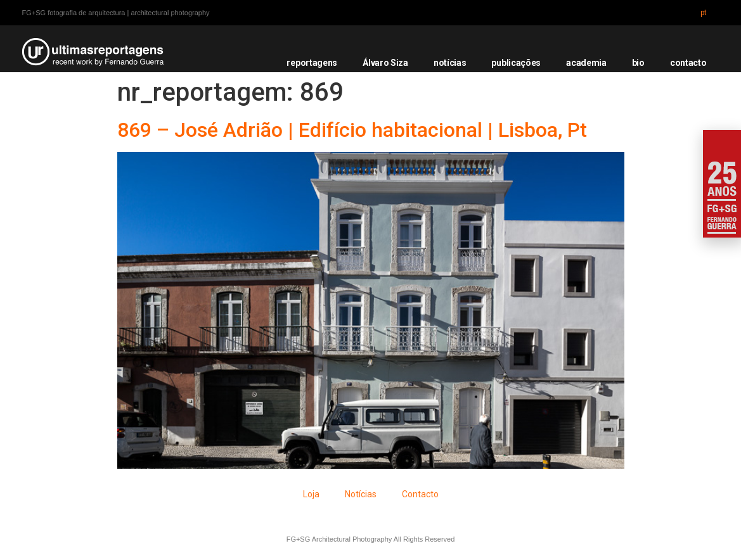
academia (586, 63)
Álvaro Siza (385, 63)
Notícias (361, 494)
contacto (688, 63)
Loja (311, 494)
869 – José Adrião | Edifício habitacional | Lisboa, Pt (352, 130)
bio (638, 63)
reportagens (312, 63)
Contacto (420, 494)
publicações (516, 63)
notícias (450, 63)
